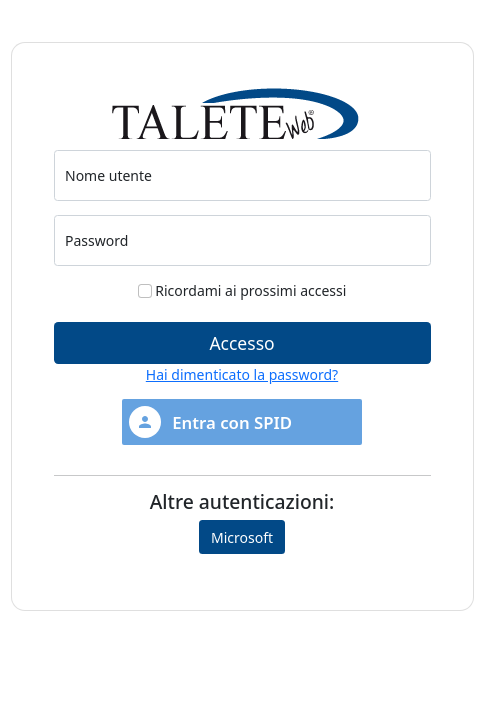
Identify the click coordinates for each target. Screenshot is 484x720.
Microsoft (242, 537)
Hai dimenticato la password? (242, 374)
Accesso (241, 343)
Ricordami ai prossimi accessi (242, 290)
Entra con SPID (210, 422)
